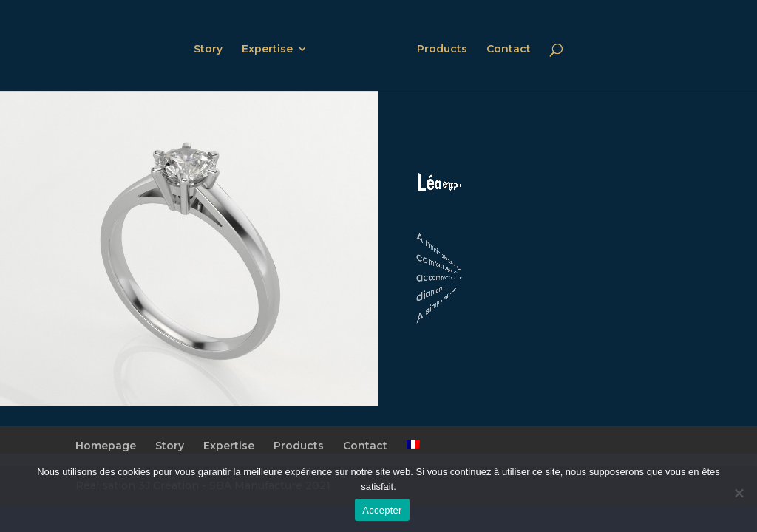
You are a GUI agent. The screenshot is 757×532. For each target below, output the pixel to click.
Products (442, 50)
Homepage (106, 446)
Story (208, 50)
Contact (509, 50)
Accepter (382, 510)
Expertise (267, 50)
